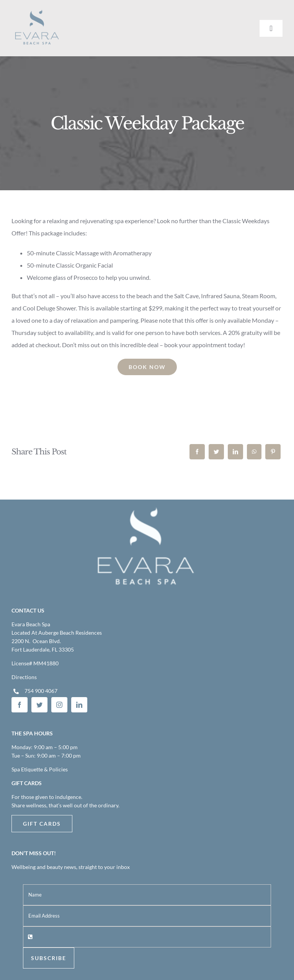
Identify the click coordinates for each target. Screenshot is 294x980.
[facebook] (20, 705)
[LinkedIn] (235, 452)
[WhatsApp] (254, 452)
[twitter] (39, 705)
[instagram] (59, 705)
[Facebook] (197, 452)
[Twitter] (216, 452)
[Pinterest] (273, 452)
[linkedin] (79, 705)
